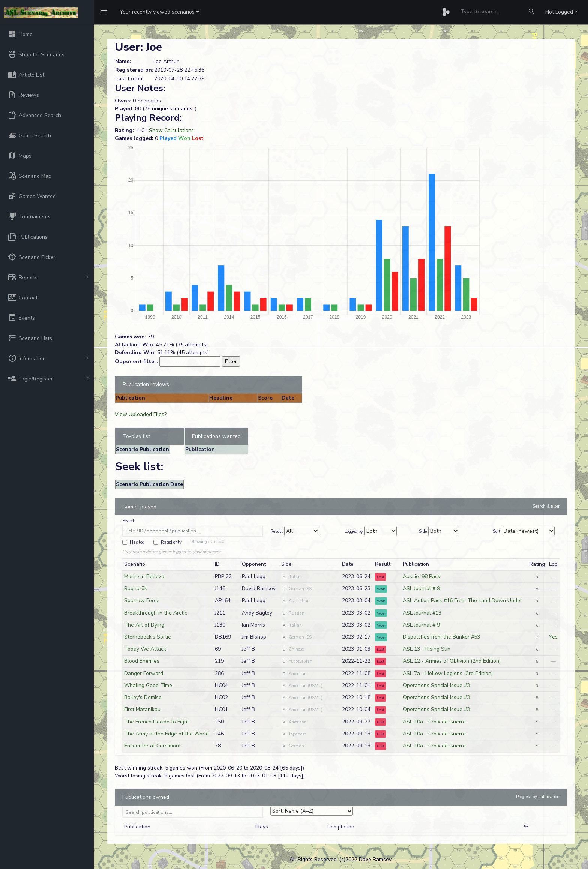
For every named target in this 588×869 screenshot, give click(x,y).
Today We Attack (145, 649)
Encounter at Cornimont (152, 746)
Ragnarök (136, 589)
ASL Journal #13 (422, 613)
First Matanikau (142, 709)
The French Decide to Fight (157, 722)
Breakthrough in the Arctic (156, 613)
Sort (496, 531)
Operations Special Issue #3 (436, 685)
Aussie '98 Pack (421, 577)
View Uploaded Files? (141, 414)
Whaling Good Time (148, 685)
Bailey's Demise (143, 697)
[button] (160, 12)
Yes (553, 637)
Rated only (171, 542)
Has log (137, 542)
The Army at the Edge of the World (166, 734)
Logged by (354, 531)
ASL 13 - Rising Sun (427, 649)
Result (277, 531)
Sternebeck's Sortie (148, 637)
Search (129, 521)
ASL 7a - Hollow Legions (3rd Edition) (448, 673)
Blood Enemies (142, 661)
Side (423, 531)
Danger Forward (144, 673)
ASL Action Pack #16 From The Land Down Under (462, 601)
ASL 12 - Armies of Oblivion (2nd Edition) (452, 661)
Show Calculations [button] (171, 130)
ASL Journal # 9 (421, 589)
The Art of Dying (144, 625)
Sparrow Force (142, 601)
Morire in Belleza (144, 577)
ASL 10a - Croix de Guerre (434, 722)
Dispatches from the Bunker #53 (441, 637)
